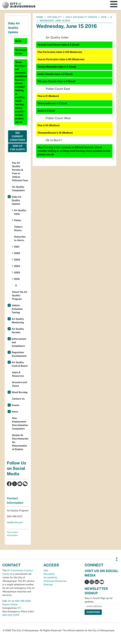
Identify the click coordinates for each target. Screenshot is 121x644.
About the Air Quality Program (20, 295)
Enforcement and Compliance (19, 342)
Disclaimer (49, 574)
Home (40, 17)
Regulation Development (19, 354)
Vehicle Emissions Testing (17, 309)
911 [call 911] (20, 608)
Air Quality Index (20, 212)
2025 (17, 273)
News (15, 412)
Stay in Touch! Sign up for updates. (99, 600)
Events (15, 405)
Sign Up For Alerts (17, 148)
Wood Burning (20, 392)
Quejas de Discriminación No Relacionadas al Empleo (20, 442)
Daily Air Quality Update (81, 17)
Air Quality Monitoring (18, 321)
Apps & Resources (18, 374)
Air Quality (54, 17)
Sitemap (48, 585)
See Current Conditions (17, 136)
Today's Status (18, 229)
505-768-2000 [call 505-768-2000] (23, 601)
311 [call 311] (10, 601)
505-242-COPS (11, 615)
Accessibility (51, 577)
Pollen (18, 220)
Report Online (10, 604)
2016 (104, 17)
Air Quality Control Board (20, 364)
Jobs (46, 570)
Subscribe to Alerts (20, 239)
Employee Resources (55, 581)
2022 (17, 253)
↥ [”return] (117, 559)
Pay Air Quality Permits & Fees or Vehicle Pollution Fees (20, 172)
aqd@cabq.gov (15, 522)
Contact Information (15, 500)
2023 (17, 260)
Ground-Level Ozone (20, 384)
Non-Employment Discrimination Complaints (20, 423)
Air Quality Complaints (18, 189)
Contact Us (18, 399)
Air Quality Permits (18, 331)
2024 (17, 266)
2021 (17, 247)
